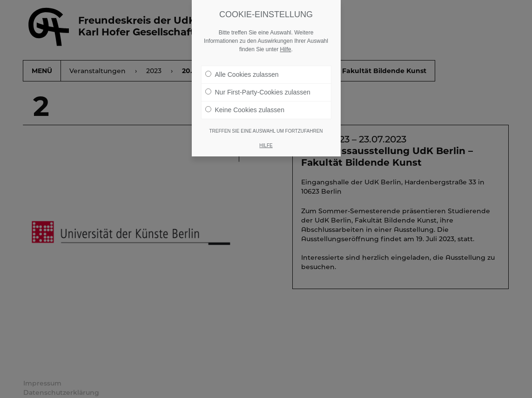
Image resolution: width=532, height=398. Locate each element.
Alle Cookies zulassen (242, 74)
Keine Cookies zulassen (245, 110)
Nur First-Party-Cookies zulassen (258, 92)
